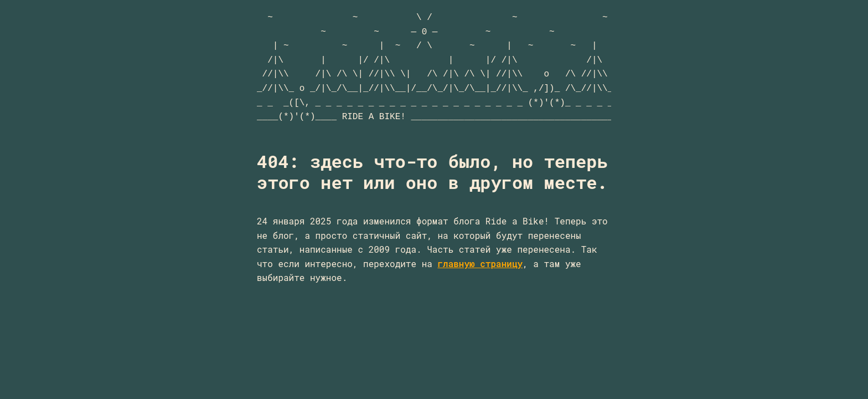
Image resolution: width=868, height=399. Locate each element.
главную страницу (480, 264)
